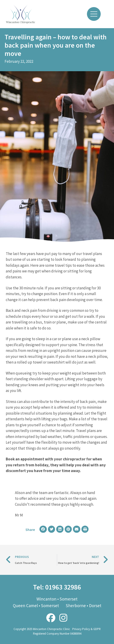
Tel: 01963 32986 (57, 587)
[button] (43, 529)
